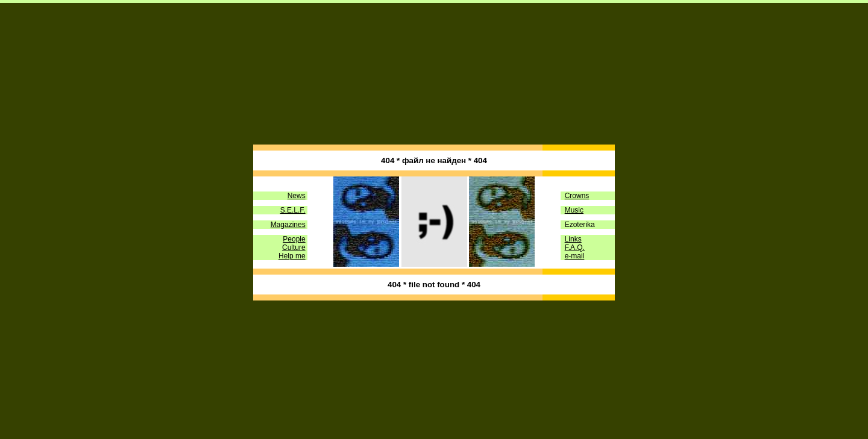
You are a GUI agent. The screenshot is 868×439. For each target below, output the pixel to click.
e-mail (575, 253)
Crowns (577, 193)
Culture (294, 244)
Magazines (288, 222)
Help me (292, 253)
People (294, 236)
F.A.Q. (575, 244)
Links (573, 236)
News (297, 193)
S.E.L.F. (293, 207)
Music (574, 207)
